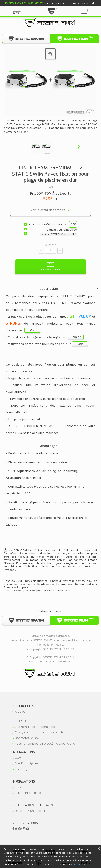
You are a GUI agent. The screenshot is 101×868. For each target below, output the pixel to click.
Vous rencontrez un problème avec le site (45, 744)
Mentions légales (27, 763)
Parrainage (22, 769)
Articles (20, 711)
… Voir (31, 330)
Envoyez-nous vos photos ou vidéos (41, 732)
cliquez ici (80, 864)
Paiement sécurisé (28, 793)
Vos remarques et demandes (36, 727)
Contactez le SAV (27, 738)
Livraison (21, 787)
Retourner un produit (30, 811)
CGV (18, 758)
